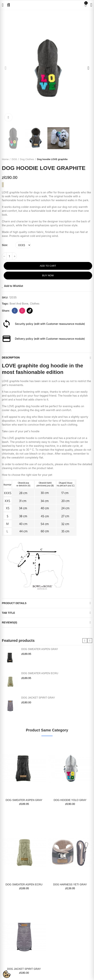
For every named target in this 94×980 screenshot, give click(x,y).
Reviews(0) (10, 622)
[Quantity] (9, 256)
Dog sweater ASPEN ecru (40, 673)
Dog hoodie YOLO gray (70, 800)
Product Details (14, 603)
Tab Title (8, 613)
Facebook (15, 311)
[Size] (23, 245)
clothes (35, 304)
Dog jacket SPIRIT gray (38, 698)
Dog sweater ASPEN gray (40, 649)
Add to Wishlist (14, 286)
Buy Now (48, 275)
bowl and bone (19, 304)
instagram (22, 311)
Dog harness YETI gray (70, 884)
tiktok (30, 311)
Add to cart (48, 266)
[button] (6, 68)
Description (11, 358)
